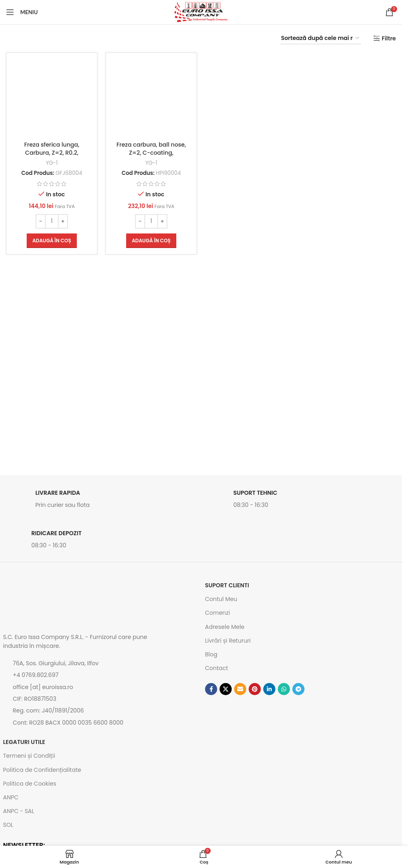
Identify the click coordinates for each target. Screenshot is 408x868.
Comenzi (218, 613)
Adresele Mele (225, 627)
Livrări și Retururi (228, 641)
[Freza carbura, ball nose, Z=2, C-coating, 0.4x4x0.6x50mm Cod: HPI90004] (151, 98)
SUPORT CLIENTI (227, 585)
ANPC (11, 797)
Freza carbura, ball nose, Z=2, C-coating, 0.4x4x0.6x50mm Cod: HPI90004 (151, 157)
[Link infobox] (100, 501)
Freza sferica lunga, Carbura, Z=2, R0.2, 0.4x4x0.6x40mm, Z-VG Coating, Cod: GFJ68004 (52, 157)
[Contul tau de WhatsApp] (284, 689)
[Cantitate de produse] (52, 221)
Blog (211, 654)
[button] (52, 241)
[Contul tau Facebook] (211, 689)
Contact (217, 668)
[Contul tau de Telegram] (298, 689)
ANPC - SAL (19, 811)
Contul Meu (221, 599)
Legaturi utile (24, 742)
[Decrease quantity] (41, 221)
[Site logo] (201, 12)
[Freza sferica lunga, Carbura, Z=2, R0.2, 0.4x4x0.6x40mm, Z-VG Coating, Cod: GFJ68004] (52, 98)
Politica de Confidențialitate (42, 770)
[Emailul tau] (240, 689)
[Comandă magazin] (321, 39)
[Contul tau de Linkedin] (269, 689)
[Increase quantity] (63, 221)
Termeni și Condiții (29, 756)
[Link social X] (226, 689)
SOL (8, 825)
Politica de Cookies (30, 784)
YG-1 (52, 163)
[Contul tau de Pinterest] (255, 689)
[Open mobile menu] (22, 12)
